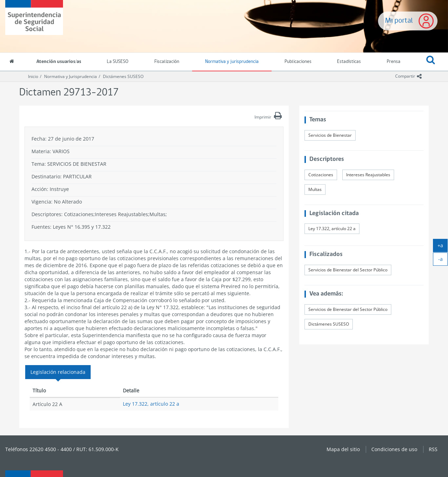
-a (443, 261)
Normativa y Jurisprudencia (71, 76)
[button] (431, 62)
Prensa (394, 62)
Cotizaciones (321, 175)
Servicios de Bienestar (330, 135)
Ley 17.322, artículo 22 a (151, 404)
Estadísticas (349, 62)
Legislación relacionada (58, 372)
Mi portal (399, 21)
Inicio (33, 76)
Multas (315, 189)
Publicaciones (298, 62)
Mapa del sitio (343, 449)
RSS (433, 449)
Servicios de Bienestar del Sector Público (348, 270)
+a (443, 247)
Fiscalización (167, 62)
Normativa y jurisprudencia (232, 62)
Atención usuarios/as (59, 62)
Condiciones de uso (394, 449)
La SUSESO (118, 62)
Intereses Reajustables (368, 175)
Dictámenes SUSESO (123, 76)
